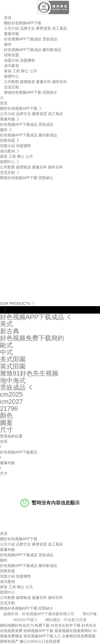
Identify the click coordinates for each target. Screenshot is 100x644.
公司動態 (11, 82)
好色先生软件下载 (66, 625)
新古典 (10, 331)
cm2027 (11, 402)
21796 (9, 408)
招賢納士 (50, 92)
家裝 (8, 71)
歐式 (6, 345)
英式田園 (13, 366)
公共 (33, 71)
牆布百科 (59, 82)
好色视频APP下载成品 (23, 39)
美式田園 (13, 359)
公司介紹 (11, 28)
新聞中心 (11, 76)
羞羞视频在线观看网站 (73, 631)
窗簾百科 (43, 82)
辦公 (25, 71)
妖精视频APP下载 (38, 631)
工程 (16, 71)
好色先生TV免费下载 (32, 625)
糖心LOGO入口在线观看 (40, 641)
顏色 (6, 415)
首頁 (8, 18)
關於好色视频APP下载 (23, 23)
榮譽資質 (43, 28)
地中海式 (13, 380)
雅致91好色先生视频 (29, 373)
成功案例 (11, 66)
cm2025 (11, 394)
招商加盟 (11, 55)
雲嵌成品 (50, 39)
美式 (6, 324)
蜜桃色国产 (9, 641)
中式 (6, 352)
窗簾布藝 (11, 34)
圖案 (6, 423)
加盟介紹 (11, 60)
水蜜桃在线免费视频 (79, 636)
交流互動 (11, 87)
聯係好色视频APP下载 (23, 92)
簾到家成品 (52, 50)
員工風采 (59, 28)
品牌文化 (27, 28)
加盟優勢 (27, 60)
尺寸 (6, 430)
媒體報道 (27, 82)
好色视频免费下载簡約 (32, 338)
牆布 (8, 44)
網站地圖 (7, 625)
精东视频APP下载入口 (42, 636)
